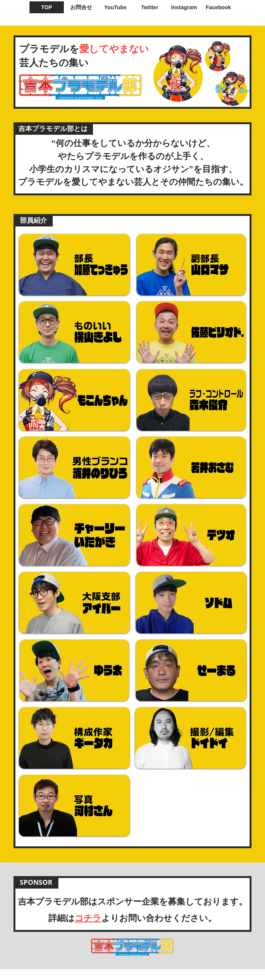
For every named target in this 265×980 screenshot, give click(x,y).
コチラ (88, 918)
